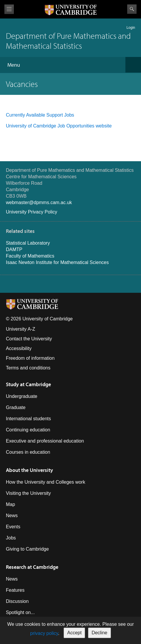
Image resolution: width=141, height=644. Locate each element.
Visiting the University (28, 493)
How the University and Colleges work (45, 482)
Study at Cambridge (28, 384)
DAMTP (14, 249)
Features (15, 590)
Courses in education (28, 452)
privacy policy (44, 633)
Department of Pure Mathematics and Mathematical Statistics (68, 41)
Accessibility (19, 348)
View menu (9, 9)
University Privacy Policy (31, 212)
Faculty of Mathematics (30, 256)
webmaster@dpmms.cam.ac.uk (39, 202)
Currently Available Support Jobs (41, 115)
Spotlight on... (20, 612)
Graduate (16, 407)
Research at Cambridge (32, 567)
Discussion (17, 601)
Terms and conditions (28, 368)
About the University (29, 470)
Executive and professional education (45, 441)
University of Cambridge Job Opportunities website (59, 126)
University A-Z (21, 329)
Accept (74, 633)
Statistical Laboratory (28, 243)
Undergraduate (22, 396)
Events (13, 527)
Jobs (11, 538)
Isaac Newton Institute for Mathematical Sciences (57, 262)
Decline (99, 633)
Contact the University (29, 339)
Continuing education (28, 430)
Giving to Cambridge (27, 549)
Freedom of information (30, 358)
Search (132, 9)
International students (28, 419)
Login (131, 28)
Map (10, 504)
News (12, 516)
